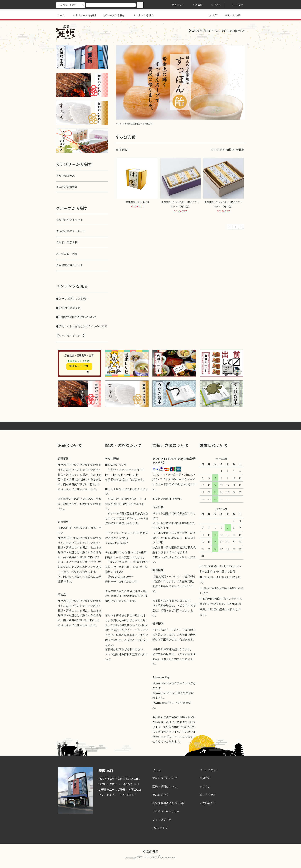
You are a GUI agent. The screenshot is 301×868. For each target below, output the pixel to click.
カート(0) (235, 5)
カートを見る (208, 795)
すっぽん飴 (147, 124)
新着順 (240, 150)
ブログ (211, 15)
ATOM (164, 828)
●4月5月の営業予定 (68, 308)
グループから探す (112, 15)
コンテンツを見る (141, 15)
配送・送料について (165, 786)
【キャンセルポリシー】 (71, 336)
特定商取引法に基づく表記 (169, 803)
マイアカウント (209, 770)
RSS (155, 828)
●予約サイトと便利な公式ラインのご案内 (82, 326)
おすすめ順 (218, 150)
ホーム (61, 15)
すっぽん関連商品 (132, 124)
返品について (161, 795)
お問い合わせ (230, 15)
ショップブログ (162, 820)
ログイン (214, 5)
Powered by (150, 858)
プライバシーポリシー (166, 811)
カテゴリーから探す (82, 15)
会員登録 (196, 5)
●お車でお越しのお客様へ (72, 298)
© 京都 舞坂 (150, 851)
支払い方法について (165, 778)
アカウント (176, 5)
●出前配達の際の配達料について (76, 317)
